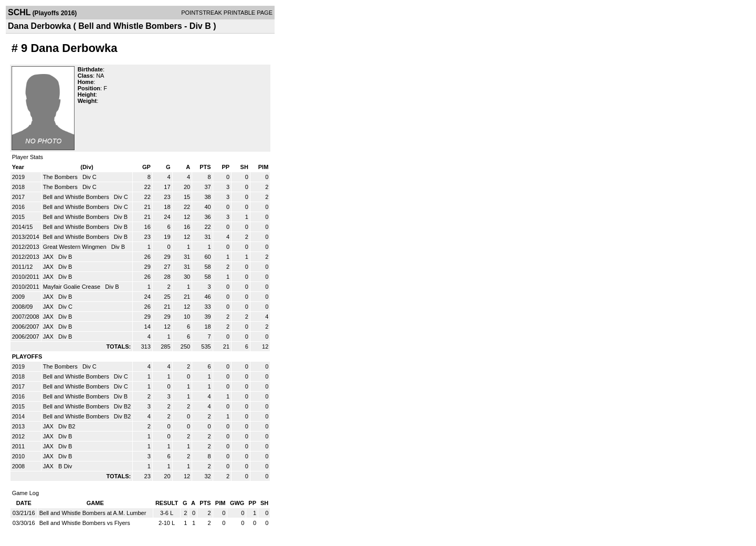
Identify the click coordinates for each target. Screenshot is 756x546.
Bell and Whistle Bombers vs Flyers (85, 523)
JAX (49, 257)
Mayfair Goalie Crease (73, 287)
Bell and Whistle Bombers (77, 197)
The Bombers (61, 177)
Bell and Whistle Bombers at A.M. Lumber (93, 513)
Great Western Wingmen (76, 247)
